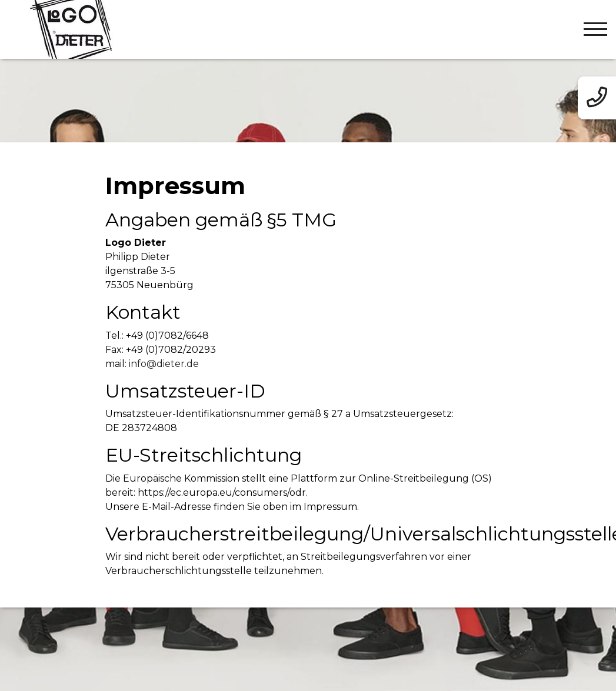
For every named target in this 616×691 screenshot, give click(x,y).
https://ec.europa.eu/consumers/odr (222, 493)
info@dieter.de (164, 364)
